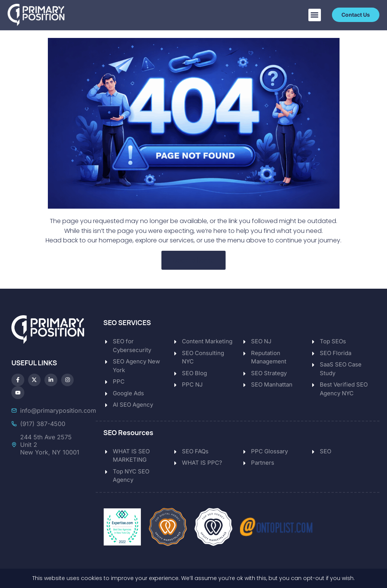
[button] (315, 15)
